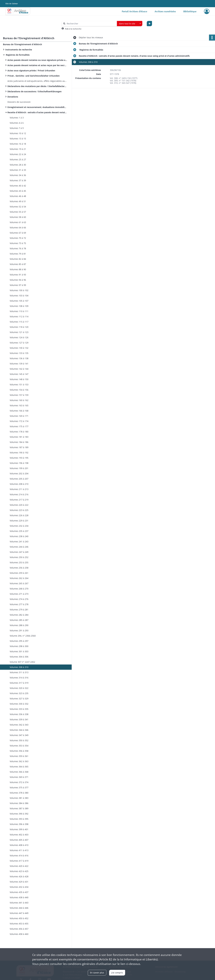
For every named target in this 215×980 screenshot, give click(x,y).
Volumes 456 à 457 (19, 929)
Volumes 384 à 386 (19, 803)
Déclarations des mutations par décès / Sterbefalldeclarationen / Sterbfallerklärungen (37, 86)
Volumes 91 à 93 (18, 275)
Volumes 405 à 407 (19, 840)
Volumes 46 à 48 (18, 196)
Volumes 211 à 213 (19, 489)
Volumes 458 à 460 (19, 934)
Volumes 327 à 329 (19, 699)
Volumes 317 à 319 (19, 683)
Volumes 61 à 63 (18, 222)
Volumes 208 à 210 (19, 484)
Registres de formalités (17, 55)
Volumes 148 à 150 (19, 379)
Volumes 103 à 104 (19, 296)
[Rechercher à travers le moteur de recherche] (91, 24)
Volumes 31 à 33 (18, 170)
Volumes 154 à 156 (19, 390)
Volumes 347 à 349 (19, 735)
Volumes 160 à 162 (19, 400)
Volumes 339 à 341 (19, 719)
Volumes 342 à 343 (19, 725)
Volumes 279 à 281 (19, 610)
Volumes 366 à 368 (19, 772)
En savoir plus (97, 973)
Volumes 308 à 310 (19, 667)
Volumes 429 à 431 (19, 882)
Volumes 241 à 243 (19, 542)
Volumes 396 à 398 (19, 824)
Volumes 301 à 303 (19, 651)
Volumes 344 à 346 (19, 730)
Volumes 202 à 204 (19, 473)
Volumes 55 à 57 (18, 212)
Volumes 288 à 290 (19, 625)
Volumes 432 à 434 (19, 887)
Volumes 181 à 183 (19, 437)
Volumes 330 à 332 (19, 704)
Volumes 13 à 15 (18, 139)
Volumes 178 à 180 (19, 432)
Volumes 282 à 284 (19, 615)
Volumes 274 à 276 (19, 599)
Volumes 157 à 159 (19, 395)
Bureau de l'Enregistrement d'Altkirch (22, 44)
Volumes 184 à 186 (19, 442)
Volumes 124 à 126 (19, 337)
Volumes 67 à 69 (18, 233)
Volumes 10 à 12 (18, 133)
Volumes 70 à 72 (18, 238)
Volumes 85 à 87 (18, 264)
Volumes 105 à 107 (19, 301)
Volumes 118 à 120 (19, 327)
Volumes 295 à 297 (19, 641)
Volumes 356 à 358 (19, 751)
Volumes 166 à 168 (19, 411)
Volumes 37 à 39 (18, 180)
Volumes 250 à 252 (19, 557)
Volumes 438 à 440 (19, 897)
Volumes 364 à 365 (19, 767)
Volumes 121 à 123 (19, 332)
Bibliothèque (190, 11)
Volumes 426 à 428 (19, 876)
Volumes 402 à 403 (19, 835)
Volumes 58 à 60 (18, 217)
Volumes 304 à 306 (19, 657)
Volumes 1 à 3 (17, 118)
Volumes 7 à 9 (17, 128)
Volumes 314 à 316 (19, 678)
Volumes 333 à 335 (19, 709)
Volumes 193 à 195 (19, 458)
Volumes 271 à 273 (19, 594)
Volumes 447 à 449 (19, 913)
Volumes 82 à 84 (18, 259)
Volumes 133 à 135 (19, 353)
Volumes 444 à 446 (19, 908)
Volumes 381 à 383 (19, 798)
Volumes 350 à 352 (19, 740)
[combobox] (130, 24)
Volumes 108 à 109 (19, 306)
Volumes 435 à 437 (19, 892)
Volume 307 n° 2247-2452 (22, 662)
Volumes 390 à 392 (19, 814)
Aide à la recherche (73, 29)
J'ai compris (117, 973)
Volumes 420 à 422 (19, 866)
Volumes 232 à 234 (19, 526)
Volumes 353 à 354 (19, 746)
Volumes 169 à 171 (19, 416)
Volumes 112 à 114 (19, 316)
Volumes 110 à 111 (19, 311)
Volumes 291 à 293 (19, 630)
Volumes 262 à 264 (19, 578)
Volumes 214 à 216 (19, 494)
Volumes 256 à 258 (19, 568)
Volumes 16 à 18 (18, 144)
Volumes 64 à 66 (18, 228)
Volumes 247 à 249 (19, 552)
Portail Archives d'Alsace (135, 11)
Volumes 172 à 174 (19, 421)
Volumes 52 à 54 (18, 207)
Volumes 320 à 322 (19, 688)
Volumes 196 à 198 (19, 463)
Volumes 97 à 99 (18, 285)
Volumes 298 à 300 (19, 646)
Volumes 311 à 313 (19, 672)
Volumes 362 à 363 (19, 761)
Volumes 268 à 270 (19, 589)
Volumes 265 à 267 (19, 583)
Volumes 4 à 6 (17, 123)
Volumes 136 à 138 (19, 358)
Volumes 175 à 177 (19, 426)
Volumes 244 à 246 (19, 547)
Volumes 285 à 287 (19, 620)
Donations (13, 97)
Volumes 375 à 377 (19, 787)
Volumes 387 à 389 (19, 808)
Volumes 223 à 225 (19, 510)
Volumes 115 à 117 (19, 322)
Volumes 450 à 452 (19, 918)
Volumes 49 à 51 (18, 201)
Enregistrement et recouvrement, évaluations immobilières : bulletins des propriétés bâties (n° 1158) (37, 107)
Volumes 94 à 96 (18, 280)
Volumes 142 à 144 (19, 369)
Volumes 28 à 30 (18, 165)
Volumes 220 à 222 (19, 505)
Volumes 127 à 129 (19, 343)
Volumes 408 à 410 (19, 845)
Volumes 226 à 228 (19, 515)
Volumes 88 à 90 (18, 269)
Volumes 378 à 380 (19, 793)
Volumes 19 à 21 (18, 149)
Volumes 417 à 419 (19, 861)
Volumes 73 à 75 (18, 243)
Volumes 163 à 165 (19, 405)
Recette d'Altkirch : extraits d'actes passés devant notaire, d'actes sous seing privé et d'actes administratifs (37, 112)
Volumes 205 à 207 (19, 479)
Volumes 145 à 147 (19, 374)
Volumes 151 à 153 (19, 385)
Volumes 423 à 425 (19, 871)
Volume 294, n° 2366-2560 (23, 636)
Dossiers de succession (19, 102)
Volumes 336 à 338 (19, 714)
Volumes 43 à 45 (18, 191)
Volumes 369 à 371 (19, 777)
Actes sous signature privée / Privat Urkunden (31, 71)
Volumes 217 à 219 (19, 500)
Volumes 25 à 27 (18, 159)
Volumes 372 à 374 (19, 782)
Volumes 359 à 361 (19, 756)
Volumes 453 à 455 (19, 924)
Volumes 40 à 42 (18, 186)
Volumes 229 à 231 (19, 521)
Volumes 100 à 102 (19, 290)
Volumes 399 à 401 (19, 829)
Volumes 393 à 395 (19, 819)
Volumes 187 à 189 (19, 447)
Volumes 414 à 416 (19, 856)
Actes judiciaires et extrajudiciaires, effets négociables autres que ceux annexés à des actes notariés (37, 81)
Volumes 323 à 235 (19, 693)
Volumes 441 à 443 (19, 903)
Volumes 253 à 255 (19, 562)
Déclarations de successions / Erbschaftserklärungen (34, 91)
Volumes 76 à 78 (18, 248)
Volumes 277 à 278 (19, 604)
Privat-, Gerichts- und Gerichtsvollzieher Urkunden (34, 76)
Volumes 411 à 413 (19, 850)
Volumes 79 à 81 (18, 254)
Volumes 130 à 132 (19, 348)
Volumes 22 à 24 (18, 154)
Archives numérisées (165, 11)
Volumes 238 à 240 (19, 536)
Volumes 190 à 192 (19, 453)
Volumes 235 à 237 (19, 531)
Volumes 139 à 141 (19, 364)
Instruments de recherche (19, 50)
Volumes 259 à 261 (19, 573)
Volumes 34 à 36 (18, 175)
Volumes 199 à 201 (19, 468)
